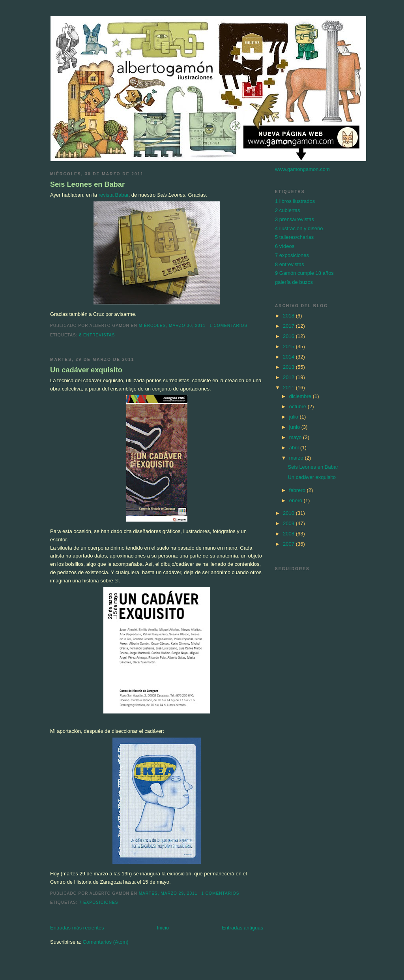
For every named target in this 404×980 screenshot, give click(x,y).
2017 (289, 326)
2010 (289, 513)
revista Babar (114, 195)
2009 (289, 523)
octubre (298, 406)
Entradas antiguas (242, 928)
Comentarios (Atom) (105, 942)
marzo (297, 458)
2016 (289, 336)
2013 (289, 367)
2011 (289, 388)
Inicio (163, 928)
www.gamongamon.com (302, 169)
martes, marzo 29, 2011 (168, 893)
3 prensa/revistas (295, 219)
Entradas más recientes (77, 928)
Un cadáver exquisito (86, 370)
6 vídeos (285, 246)
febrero (298, 490)
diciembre (301, 396)
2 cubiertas (288, 210)
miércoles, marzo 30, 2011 (172, 326)
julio (295, 417)
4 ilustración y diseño (299, 228)
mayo (296, 437)
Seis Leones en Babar (87, 184)
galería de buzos (294, 282)
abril (295, 448)
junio (295, 427)
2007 (289, 544)
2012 (289, 377)
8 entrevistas (97, 335)
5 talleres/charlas (294, 237)
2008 (289, 534)
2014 (289, 357)
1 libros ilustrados (295, 201)
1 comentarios (228, 326)
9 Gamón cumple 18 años (304, 273)
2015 (289, 346)
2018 (289, 316)
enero (296, 500)
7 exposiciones (98, 902)
